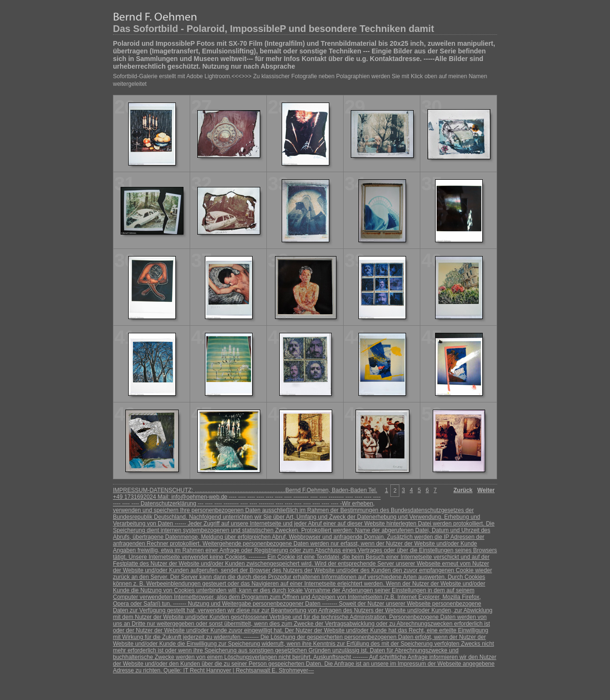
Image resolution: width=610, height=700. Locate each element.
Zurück (463, 490)
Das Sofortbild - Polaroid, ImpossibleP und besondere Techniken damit (274, 29)
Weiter (486, 490)
